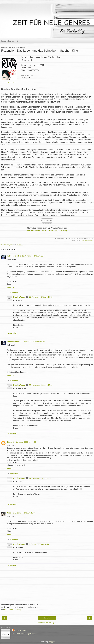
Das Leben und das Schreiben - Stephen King (47, 231)
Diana (9, 442)
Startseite (47, 618)
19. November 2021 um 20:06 (34, 256)
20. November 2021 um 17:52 (41, 297)
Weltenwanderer (14, 342)
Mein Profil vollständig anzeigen (24, 634)
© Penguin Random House (9, 83)
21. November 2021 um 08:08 (33, 342)
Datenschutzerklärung (86, 241)
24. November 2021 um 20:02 (41, 478)
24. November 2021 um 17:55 (24, 442)
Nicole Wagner (19, 297)
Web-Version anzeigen (47, 623)
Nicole (10, 513)
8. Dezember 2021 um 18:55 (24, 513)
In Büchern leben (14, 256)
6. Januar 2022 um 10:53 (39, 544)
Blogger (52, 642)
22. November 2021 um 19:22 (41, 385)
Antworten (11, 287)
